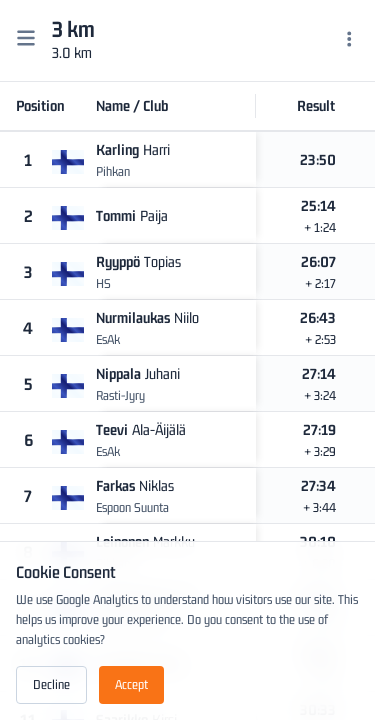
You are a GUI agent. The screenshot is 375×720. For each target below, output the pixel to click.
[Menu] (349, 41)
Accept (131, 684)
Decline (51, 684)
